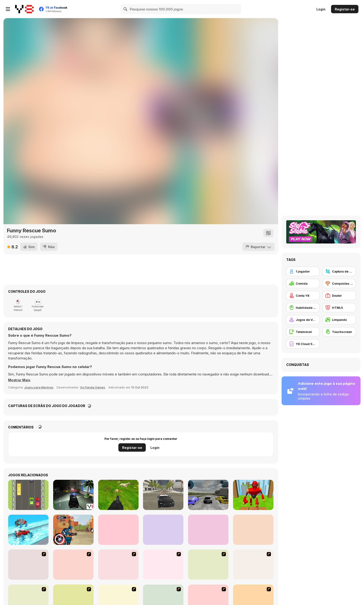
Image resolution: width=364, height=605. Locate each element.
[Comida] (303, 283)
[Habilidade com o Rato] (303, 308)
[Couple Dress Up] (253, 565)
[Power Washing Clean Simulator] (253, 530)
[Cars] (28, 495)
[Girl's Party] (163, 565)
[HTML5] (339, 308)
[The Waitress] (73, 565)
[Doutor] (339, 296)
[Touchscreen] (339, 332)
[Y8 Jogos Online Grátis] (24, 9)
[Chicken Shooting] (118, 495)
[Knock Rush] (253, 495)
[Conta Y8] (303, 296)
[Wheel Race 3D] (28, 530)
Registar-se (345, 9)
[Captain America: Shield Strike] (73, 530)
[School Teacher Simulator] (208, 530)
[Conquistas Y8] (339, 283)
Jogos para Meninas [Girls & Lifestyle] (39, 387)
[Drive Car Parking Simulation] (118, 530)
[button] (20, 380)
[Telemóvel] (303, 332)
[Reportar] (258, 247)
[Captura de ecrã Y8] (339, 271)
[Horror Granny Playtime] (163, 530)
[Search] (126, 9)
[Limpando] (339, 320)
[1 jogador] (303, 271)
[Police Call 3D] (73, 495)
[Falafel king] (118, 565)
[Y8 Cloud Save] (303, 344)
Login (321, 9)
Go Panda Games (93, 387)
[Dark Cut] (28, 565)
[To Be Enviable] (208, 565)
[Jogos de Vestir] (303, 320)
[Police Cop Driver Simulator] (163, 495)
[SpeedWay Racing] (208, 495)
